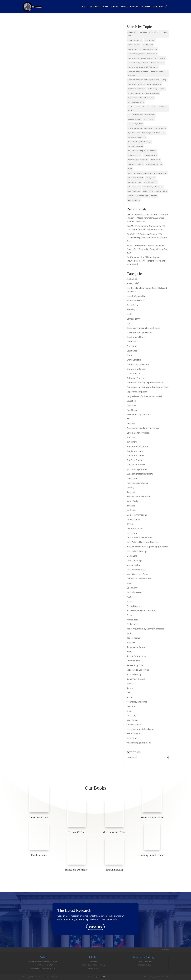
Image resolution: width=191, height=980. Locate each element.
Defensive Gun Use (136, 378)
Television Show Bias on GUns (138, 196)
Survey (130, 688)
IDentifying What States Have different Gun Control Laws (147, 128)
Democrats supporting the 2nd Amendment (147, 387)
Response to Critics (136, 647)
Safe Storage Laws (134, 187)
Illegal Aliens (132, 492)
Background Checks (134, 49)
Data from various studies (136, 89)
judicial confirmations (137, 515)
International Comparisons (137, 137)
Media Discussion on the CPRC (138, 160)
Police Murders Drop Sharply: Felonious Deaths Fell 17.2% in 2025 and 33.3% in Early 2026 (148, 249)
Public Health (133, 624)
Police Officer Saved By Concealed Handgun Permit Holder (147, 173)
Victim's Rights (133, 734)
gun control (132, 442)
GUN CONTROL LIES (134, 119)
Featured (131, 424)
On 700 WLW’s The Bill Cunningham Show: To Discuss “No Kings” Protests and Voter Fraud (146, 261)
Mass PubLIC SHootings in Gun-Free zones (142, 151)
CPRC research (150, 40)
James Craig (132, 501)
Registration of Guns (134, 182)
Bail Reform (132, 305)
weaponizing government (139, 743)
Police (129, 601)
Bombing (131, 310)
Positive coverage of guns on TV (141, 611)
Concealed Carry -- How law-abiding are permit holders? (146, 58)
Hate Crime (132, 478)
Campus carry (133, 319)
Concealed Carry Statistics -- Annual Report (142, 54)
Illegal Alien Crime (134, 133)
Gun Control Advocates (137, 446)
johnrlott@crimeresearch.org (94, 965)
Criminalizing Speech (136, 369)
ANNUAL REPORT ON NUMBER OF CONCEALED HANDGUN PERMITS (148, 34)
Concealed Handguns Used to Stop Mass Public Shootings (147, 80)
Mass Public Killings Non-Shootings (139, 142)
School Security (148, 187)
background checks (136, 300)
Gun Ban (131, 437)
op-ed (129, 583)
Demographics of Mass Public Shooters (141, 98)
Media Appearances (134, 155)
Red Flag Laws (150, 178)
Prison (130, 615)
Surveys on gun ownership (152, 191)
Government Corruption (138, 433)
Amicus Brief (133, 283)
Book (129, 314)
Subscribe (158, 7)
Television (131, 706)
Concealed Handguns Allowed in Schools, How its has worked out (146, 73)
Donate (146, 7)
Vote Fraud (132, 738)
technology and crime (137, 702)
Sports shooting (134, 674)
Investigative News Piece (138, 497)
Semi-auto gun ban (135, 665)
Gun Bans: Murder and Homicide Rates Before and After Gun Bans (147, 109)
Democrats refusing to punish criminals (145, 383)
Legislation (132, 533)
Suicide (130, 683)
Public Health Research (135, 178)
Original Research (135, 592)
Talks (165, 191)
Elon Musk (131, 405)
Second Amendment (136, 656)
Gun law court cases (136, 465)
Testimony (154, 196)
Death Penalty (152, 89)
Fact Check (132, 410)
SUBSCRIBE (95, 927)
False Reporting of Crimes (139, 414)
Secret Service (133, 661)
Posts (85, 7)
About (124, 7)
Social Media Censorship (138, 670)
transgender (132, 720)
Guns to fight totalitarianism (140, 474)
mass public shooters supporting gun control (148, 547)
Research (95, 7)
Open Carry (132, 588)
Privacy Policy (102, 977)
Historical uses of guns (137, 483)
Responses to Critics (151, 182)
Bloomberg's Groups (150, 49)
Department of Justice (137, 392)
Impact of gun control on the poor (154, 133)
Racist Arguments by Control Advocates (145, 629)
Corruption (132, 346)
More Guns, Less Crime (135, 164)
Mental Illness (155, 160)
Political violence (134, 606)
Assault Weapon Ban (136, 296)
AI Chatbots (132, 279)
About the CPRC (148, 45)
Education (131, 401)
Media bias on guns (150, 155)
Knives (130, 524)
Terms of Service (90, 977)
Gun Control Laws (135, 451)
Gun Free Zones (134, 460)
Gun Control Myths (135, 456)
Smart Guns (159, 187)
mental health (133, 565)
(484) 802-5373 (94, 968)
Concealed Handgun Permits (140, 332)
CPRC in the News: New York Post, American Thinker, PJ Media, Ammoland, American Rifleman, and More (148, 218)
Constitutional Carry (154, 84)
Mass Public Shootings (135, 146)
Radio (129, 633)
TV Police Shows (134, 725)
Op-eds (115, 7)
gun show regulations (137, 469)
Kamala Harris (133, 519)
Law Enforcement (135, 528)
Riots (129, 651)
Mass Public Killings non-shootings (142, 542)
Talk (128, 693)
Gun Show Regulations (135, 124)
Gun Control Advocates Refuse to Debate (141, 115)
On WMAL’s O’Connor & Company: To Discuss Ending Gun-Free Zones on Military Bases (147, 238)
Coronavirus (132, 342)
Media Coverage (134, 560)
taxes (129, 697)
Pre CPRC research (134, 45)
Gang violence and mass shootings (143, 428)
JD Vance (131, 506)
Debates (162, 89)
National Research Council (139, 579)
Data (106, 7)
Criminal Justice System (138, 364)
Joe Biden (131, 510)
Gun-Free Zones (149, 119)
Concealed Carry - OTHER (136, 84)
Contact (135, 7)
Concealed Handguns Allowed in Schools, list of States (146, 63)
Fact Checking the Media (136, 102)
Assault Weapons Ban (135, 40)
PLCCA (130, 597)
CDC (129, 323)
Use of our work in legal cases (141, 729)
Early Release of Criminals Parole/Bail (144, 396)
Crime (129, 355)
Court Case (132, 351)
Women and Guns (134, 200)
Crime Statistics (134, 360)
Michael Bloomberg (136, 569)
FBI (128, 419)
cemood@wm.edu (144, 965)
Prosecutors (132, 620)
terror (129, 711)
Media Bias (132, 556)
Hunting (130, 487)
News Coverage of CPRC (154, 164)
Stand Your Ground (134, 191)
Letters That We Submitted (139, 538)
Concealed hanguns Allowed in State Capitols (143, 67)
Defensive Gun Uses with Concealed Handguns (143, 93)
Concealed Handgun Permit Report (143, 328)
